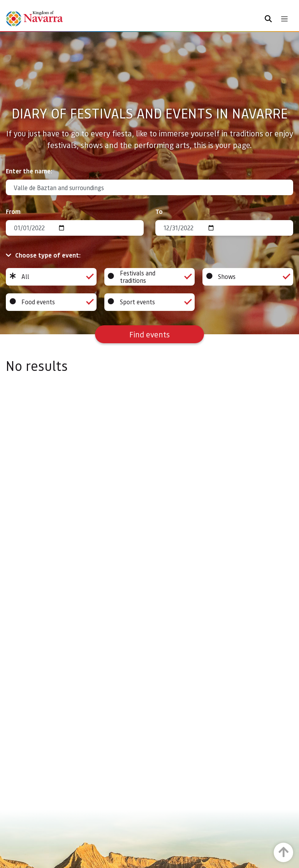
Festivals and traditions (150, 277)
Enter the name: (29, 171)
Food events (51, 302)
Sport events (150, 302)
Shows (248, 277)
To (159, 211)
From (13, 211)
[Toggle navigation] (284, 19)
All (51, 277)
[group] (51, 277)
